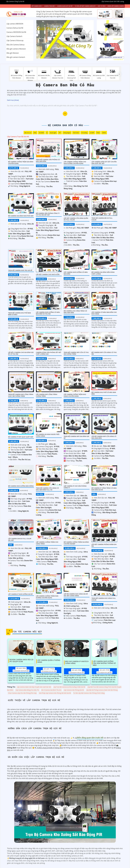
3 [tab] (68, 56)
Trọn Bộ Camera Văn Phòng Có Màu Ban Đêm (48, 160)
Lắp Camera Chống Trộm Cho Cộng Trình (47, 543)
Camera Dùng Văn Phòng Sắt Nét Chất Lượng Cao (49, 353)
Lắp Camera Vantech (14, 36)
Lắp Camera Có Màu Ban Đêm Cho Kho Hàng (104, 313)
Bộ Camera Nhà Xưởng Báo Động (21, 486)
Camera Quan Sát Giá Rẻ (65, 6)
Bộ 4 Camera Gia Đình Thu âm (51, 690)
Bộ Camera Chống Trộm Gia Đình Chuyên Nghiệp (76, 543)
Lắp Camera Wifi (36, 6)
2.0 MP (92, 133)
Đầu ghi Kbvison (13, 53)
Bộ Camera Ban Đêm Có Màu (65, 125)
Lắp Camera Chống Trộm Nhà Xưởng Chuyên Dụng (47, 597)
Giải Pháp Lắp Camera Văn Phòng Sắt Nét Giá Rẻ (55, 693)
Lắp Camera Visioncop (15, 40)
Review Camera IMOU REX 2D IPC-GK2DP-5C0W (21, 661)
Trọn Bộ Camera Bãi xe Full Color (102, 219)
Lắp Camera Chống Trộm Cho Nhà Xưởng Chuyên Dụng (75, 163)
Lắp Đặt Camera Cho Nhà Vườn (48, 274)
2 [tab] (65, 56)
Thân (98, 133)
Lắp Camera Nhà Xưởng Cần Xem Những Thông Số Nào (104, 662)
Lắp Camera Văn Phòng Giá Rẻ (74, 690)
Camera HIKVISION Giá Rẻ (16, 32)
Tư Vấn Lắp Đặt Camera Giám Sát (85, 6)
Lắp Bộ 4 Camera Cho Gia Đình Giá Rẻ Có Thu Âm (21, 353)
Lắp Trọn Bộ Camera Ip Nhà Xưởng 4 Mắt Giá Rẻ (69, 687)
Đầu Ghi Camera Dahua (15, 45)
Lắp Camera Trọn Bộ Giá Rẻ (18, 137)
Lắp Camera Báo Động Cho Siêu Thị (27, 690)
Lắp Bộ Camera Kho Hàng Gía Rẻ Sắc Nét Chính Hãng (76, 595)
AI (47, 133)
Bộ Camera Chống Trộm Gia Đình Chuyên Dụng (21, 163)
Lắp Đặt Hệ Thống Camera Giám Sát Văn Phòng (102, 690)
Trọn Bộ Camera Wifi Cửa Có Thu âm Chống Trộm (76, 353)
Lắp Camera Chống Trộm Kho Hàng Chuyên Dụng (75, 395)
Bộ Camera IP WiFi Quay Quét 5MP (21, 437)
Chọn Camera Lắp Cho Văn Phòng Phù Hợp (22, 693)
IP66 (35, 133)
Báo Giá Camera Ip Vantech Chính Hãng (77, 662)
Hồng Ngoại (67, 133)
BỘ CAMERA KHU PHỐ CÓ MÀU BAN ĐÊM (104, 393)
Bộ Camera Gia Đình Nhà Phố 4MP (21, 216)
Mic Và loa (28, 133)
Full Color (76, 133)
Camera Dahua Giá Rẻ (15, 28)
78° (60, 133)
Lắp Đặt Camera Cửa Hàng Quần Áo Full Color (76, 219)
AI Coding (84, 133)
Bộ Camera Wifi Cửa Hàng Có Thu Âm (104, 353)
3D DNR (41, 133)
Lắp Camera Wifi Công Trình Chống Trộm (47, 395)
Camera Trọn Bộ (49, 6)
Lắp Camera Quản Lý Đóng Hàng (49, 661)
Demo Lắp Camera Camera (116, 6)
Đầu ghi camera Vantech (16, 57)
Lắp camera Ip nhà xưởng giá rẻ (20, 594)
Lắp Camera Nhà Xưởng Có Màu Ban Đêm (76, 273)
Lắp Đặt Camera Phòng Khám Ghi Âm (104, 545)
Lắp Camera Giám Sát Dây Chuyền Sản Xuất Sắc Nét (104, 163)
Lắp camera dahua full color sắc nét (20, 539)
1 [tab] (62, 56)
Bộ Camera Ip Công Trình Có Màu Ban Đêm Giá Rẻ (104, 489)
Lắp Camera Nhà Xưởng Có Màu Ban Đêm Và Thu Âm (48, 313)
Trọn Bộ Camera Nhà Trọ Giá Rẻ (20, 270)
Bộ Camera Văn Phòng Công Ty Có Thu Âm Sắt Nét (48, 214)
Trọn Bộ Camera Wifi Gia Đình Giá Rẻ (76, 437)
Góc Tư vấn (101, 6)
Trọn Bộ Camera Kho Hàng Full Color (104, 599)
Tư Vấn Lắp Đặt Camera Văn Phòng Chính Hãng (89, 693)
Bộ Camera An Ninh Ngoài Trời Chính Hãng (48, 435)
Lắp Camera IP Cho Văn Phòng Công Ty (75, 487)
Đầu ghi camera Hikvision (16, 49)
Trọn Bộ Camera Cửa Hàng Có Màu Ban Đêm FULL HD (47, 489)
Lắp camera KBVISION (15, 24)
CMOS (104, 133)
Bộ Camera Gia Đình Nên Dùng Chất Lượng (103, 273)
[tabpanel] (65, 39)
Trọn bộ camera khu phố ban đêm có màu (19, 314)
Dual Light (53, 133)
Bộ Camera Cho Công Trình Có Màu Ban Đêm (75, 312)
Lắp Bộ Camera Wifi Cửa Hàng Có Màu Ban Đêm (104, 437)
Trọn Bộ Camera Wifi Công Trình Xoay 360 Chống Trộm (21, 395)
